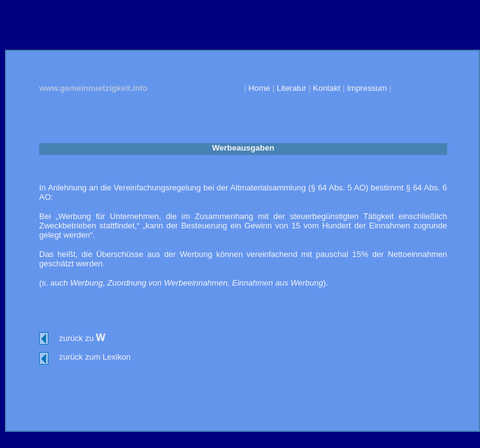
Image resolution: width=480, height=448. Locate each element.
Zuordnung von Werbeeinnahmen (168, 283)
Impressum (367, 88)
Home (260, 88)
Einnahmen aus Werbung (277, 283)
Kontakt (326, 88)
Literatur (293, 88)
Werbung (87, 283)
